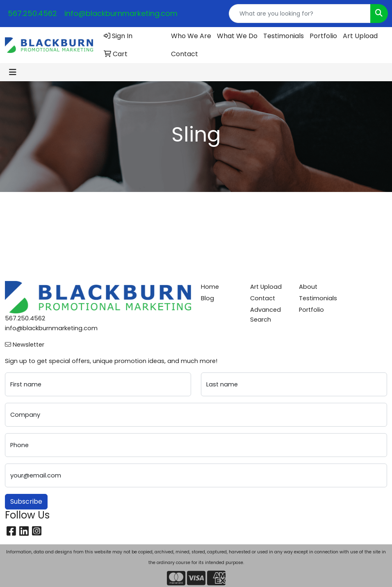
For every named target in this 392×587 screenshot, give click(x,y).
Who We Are (191, 36)
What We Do (237, 36)
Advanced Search (266, 315)
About (308, 287)
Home (210, 287)
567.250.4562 (32, 13)
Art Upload (360, 36)
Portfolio (323, 36)
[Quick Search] (300, 14)
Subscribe (26, 501)
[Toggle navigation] (13, 72)
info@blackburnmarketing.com (121, 13)
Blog (207, 298)
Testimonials (284, 36)
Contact (185, 54)
